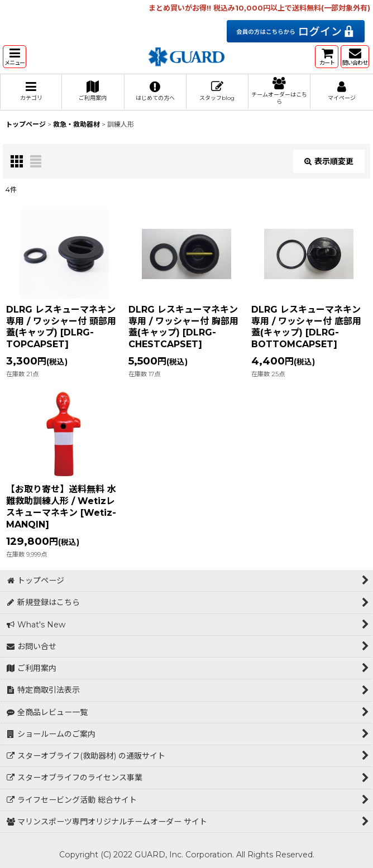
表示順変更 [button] (329, 161)
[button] (15, 57)
